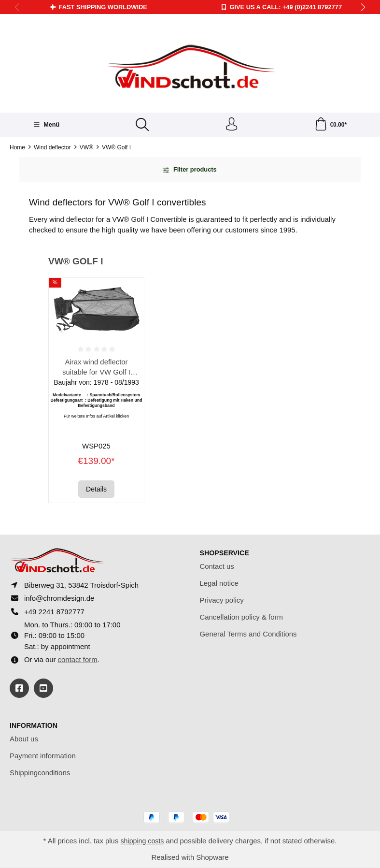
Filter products (190, 171)
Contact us (217, 563)
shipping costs (142, 840)
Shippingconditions (40, 772)
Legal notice (219, 579)
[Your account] (231, 125)
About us (24, 738)
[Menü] (46, 126)
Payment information (43, 755)
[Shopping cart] (330, 125)
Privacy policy (222, 596)
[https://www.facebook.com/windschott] (19, 687)
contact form (78, 659)
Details (96, 492)
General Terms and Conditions (248, 630)
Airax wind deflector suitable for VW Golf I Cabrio (96, 370)
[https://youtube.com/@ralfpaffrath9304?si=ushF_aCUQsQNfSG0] (43, 687)
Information (35, 725)
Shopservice (226, 549)
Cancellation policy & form (241, 613)
